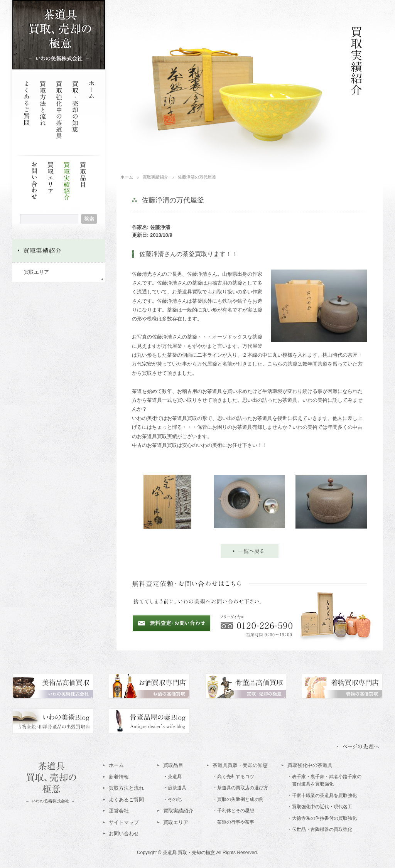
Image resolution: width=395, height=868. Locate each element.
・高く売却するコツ (233, 777)
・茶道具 (172, 777)
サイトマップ (124, 822)
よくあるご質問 (126, 800)
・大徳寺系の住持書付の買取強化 (322, 818)
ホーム (116, 765)
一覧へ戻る (250, 551)
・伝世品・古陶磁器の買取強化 (320, 829)
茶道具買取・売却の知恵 (240, 765)
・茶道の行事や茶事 (233, 822)
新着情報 (119, 777)
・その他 (172, 799)
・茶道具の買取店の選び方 (240, 788)
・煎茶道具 (175, 788)
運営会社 (119, 811)
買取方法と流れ (126, 788)
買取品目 (173, 765)
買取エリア (36, 272)
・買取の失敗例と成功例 (238, 799)
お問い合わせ (124, 833)
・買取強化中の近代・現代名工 (320, 807)
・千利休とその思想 (233, 811)
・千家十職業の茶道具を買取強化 (322, 796)
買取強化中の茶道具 (310, 765)
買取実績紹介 (67, 191)
